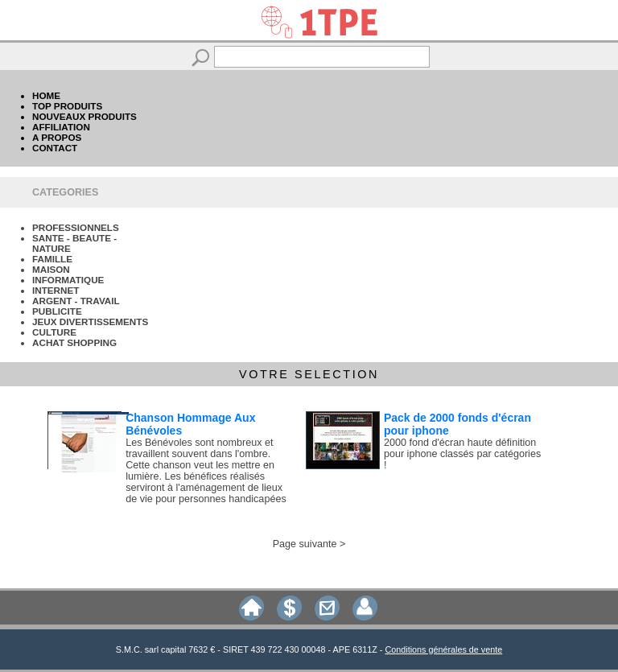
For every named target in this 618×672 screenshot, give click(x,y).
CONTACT (55, 148)
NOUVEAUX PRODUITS (84, 116)
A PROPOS (57, 137)
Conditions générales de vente (443, 649)
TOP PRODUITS (67, 106)
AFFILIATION (61, 127)
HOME (46, 95)
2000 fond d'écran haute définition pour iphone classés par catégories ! (462, 454)
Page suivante (305, 544)
